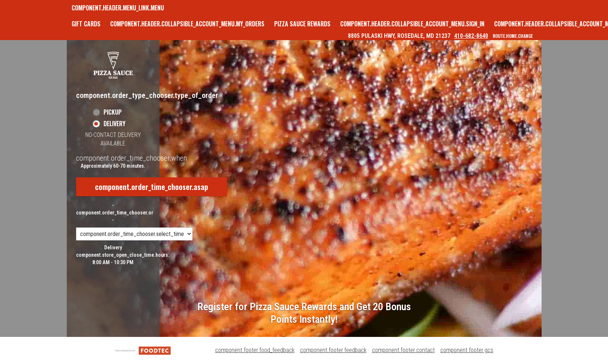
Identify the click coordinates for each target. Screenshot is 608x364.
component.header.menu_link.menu (118, 8)
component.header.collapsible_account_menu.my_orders (187, 24)
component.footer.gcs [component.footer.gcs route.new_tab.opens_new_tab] (467, 350)
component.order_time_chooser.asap (152, 187)
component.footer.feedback (333, 350)
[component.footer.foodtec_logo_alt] (143, 350)
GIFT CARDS (86, 24)
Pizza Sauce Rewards (302, 24)
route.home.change (513, 36)
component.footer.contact (403, 350)
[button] (113, 65)
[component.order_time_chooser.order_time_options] (134, 234)
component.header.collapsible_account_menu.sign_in (412, 24)
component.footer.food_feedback (255, 350)
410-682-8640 (471, 36)
